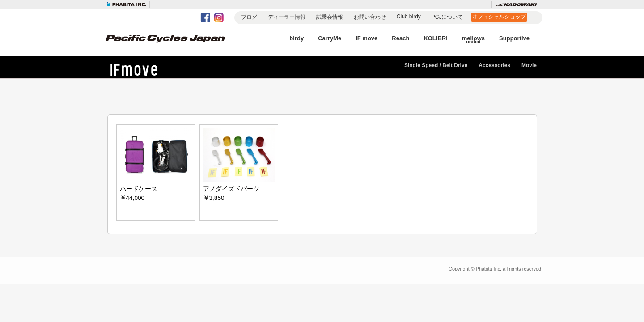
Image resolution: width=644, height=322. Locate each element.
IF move (366, 38)
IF (143, 69)
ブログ (249, 17)
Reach (400, 38)
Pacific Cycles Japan (174, 45)
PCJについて (447, 17)
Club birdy (409, 17)
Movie (529, 65)
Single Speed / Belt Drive (436, 65)
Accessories (494, 65)
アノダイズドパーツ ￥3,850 (239, 165)
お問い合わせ (370, 17)
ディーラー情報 (287, 17)
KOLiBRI (435, 38)
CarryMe (330, 38)
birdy (297, 38)
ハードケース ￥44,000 (156, 165)
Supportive (514, 38)
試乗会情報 (330, 17)
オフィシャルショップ (499, 17)
